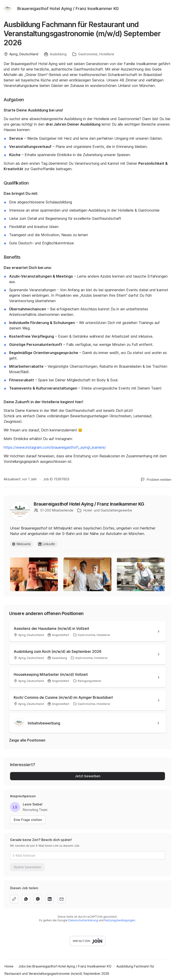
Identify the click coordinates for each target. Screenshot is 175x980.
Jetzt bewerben (88, 776)
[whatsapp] (26, 899)
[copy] (14, 899)
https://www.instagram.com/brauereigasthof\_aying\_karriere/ (55, 447)
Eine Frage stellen (28, 820)
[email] (62, 899)
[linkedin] (50, 899)
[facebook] (38, 899)
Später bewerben (27, 867)
